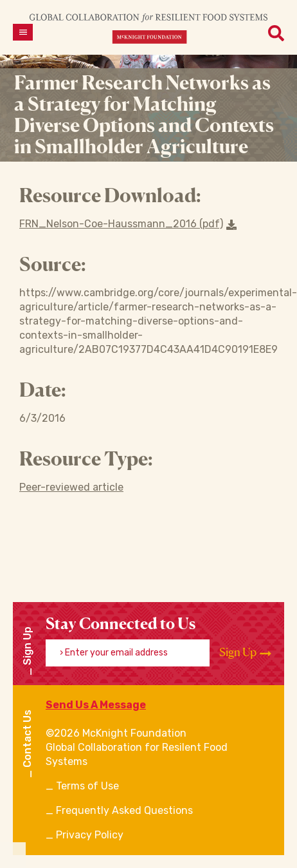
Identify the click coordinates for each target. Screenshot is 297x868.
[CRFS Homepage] (148, 28)
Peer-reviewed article (71, 487)
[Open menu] (23, 32)
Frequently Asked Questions (124, 810)
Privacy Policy (90, 835)
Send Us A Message (96, 705)
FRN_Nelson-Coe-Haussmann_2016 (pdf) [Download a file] (128, 224)
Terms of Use (87, 786)
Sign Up (245, 652)
